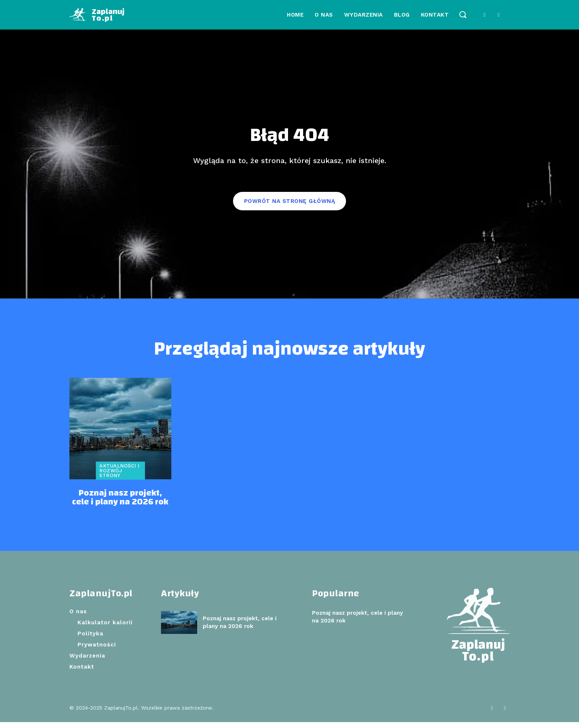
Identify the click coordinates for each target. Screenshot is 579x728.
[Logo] (97, 15)
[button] (462, 14)
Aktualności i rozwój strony (119, 477)
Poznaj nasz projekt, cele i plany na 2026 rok (120, 504)
